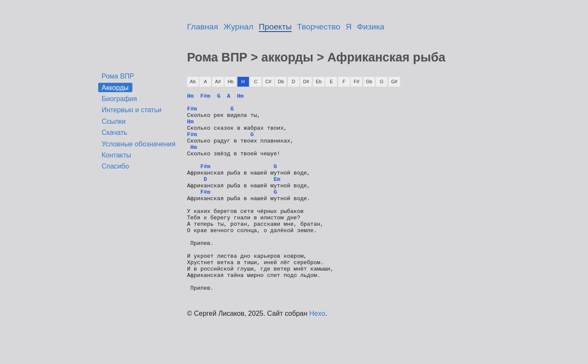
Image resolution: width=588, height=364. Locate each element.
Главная (203, 27)
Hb (231, 82)
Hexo (317, 353)
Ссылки (114, 121)
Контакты (116, 155)
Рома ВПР (118, 76)
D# (306, 82)
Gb (369, 82)
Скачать (114, 132)
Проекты (275, 27)
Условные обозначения (139, 144)
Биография (119, 99)
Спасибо (115, 166)
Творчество (319, 27)
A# (218, 82)
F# (356, 82)
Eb (319, 82)
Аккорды (115, 87)
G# (394, 82)
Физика (371, 27)
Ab (193, 82)
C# (268, 82)
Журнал (239, 27)
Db (281, 82)
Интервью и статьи (132, 110)
